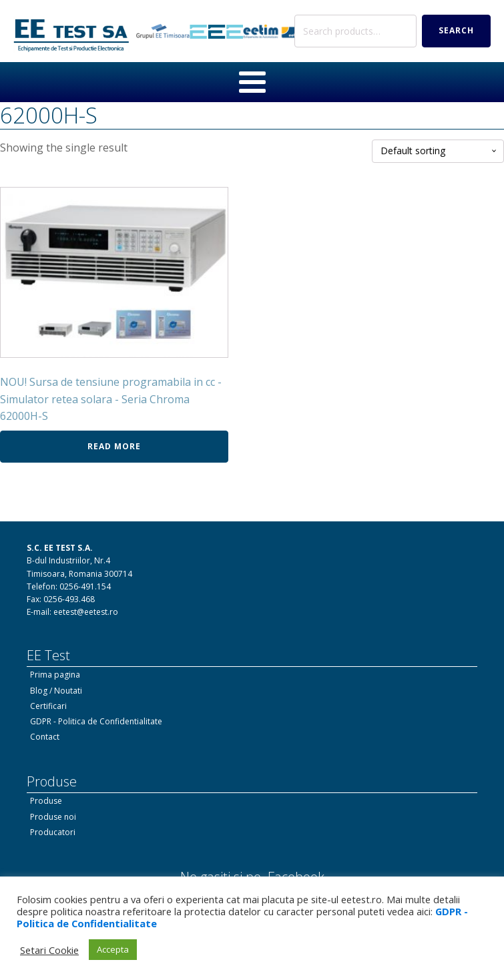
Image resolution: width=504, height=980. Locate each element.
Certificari (48, 706)
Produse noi (53, 817)
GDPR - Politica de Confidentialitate (96, 721)
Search (456, 30)
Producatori (53, 832)
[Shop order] (438, 151)
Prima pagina (55, 675)
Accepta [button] (113, 949)
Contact (45, 737)
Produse (46, 801)
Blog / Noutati (56, 691)
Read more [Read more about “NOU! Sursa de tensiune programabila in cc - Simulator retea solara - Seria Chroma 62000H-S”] (114, 446)
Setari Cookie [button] (49, 950)
